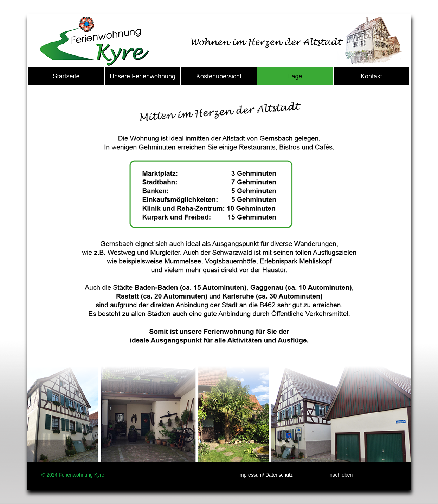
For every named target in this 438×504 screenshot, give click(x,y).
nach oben (341, 475)
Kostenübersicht (219, 76)
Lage (295, 76)
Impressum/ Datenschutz (266, 475)
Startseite (66, 76)
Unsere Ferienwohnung (143, 76)
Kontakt (371, 76)
